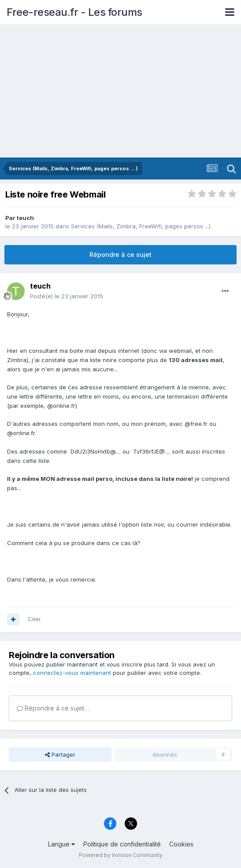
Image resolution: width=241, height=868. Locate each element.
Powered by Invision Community (121, 855)
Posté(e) (67, 296)
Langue (61, 844)
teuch (25, 218)
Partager (60, 754)
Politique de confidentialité (122, 844)
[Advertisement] (120, 92)
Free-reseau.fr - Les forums (74, 12)
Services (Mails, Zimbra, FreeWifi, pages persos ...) (141, 226)
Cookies (181, 844)
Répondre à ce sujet (120, 255)
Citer (34, 619)
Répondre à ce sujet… (53, 708)
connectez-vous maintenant (72, 673)
